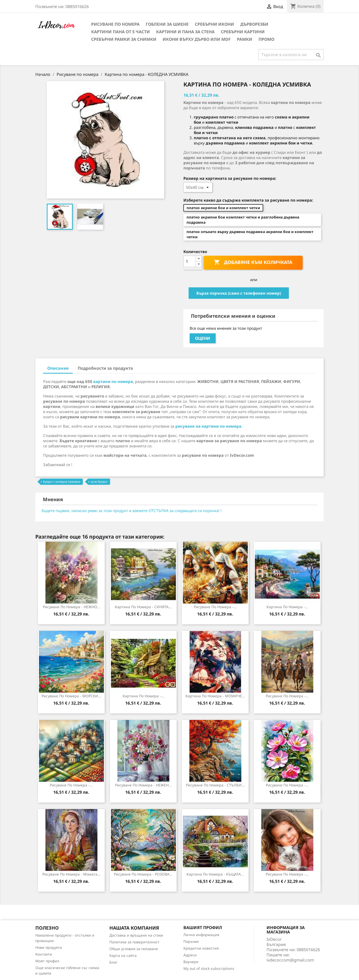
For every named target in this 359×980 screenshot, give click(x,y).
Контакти (44, 954)
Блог (113, 962)
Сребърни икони (214, 24)
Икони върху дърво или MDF (197, 39)
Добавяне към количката (253, 262)
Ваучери (191, 962)
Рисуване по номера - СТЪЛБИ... (215, 785)
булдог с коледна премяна (62, 482)
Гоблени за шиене (167, 24)
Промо (266, 39)
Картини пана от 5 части (121, 32)
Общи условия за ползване (134, 949)
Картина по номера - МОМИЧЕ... (215, 696)
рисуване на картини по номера (208, 426)
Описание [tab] (58, 368)
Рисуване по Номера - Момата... (71, 874)
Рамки (245, 39)
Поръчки (191, 941)
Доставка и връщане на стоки (136, 935)
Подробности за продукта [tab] (105, 368)
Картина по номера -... (287, 607)
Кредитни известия (201, 948)
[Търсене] (291, 55)
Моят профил (47, 961)
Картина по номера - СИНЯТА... (143, 607)
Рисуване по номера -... (215, 607)
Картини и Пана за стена (185, 32)
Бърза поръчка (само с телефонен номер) (239, 293)
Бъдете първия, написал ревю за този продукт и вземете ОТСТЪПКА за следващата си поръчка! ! (132, 511)
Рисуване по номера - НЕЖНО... (71, 607)
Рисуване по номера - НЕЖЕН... (143, 785)
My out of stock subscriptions (209, 968)
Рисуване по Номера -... (287, 874)
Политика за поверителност (134, 942)
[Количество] (190, 261)
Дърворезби (254, 24)
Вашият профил (203, 928)
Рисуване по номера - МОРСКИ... (71, 696)
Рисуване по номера (115, 24)
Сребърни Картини (243, 32)
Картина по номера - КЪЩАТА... (215, 874)
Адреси (190, 955)
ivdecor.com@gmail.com (290, 960)
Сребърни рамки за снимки (124, 39)
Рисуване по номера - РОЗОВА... (143, 874)
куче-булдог (99, 482)
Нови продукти (49, 947)
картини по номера (113, 381)
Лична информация (201, 935)
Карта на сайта (123, 955)
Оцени (203, 338)
